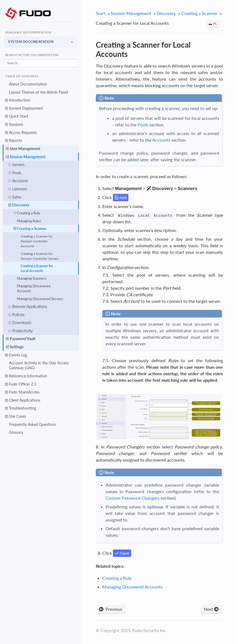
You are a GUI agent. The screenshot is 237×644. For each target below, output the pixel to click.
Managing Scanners (32, 278)
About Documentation (28, 84)
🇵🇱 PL (213, 24)
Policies (16, 315)
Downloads (20, 323)
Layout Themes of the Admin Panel (38, 92)
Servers (16, 165)
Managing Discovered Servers (40, 299)
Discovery (19, 205)
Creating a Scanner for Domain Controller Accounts (37, 241)
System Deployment (24, 108)
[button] (41, 42)
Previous (111, 609)
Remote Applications (28, 307)
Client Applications (23, 400)
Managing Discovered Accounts (34, 289)
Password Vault (21, 339)
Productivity (21, 331)
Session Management (26, 157)
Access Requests (21, 133)
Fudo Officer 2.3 (21, 384)
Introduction (18, 100)
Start (101, 13)
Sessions (14, 124)
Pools (15, 173)
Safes (15, 197)
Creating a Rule (27, 213)
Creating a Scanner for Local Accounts (37, 268)
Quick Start (17, 117)
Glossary (16, 433)
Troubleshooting (21, 408)
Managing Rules (29, 221)
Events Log (16, 355)
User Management (23, 149)
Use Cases (16, 416)
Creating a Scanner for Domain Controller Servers (40, 256)
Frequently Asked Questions (33, 424)
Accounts (18, 181)
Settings (15, 347)
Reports (14, 141)
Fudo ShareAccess (22, 392)
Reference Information (26, 376)
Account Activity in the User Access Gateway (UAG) (39, 366)
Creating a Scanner (30, 228)
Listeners (18, 189)
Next (212, 609)
